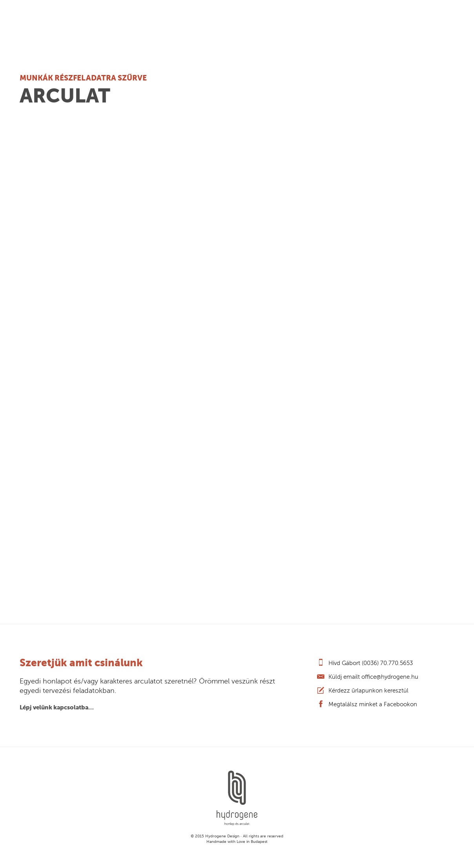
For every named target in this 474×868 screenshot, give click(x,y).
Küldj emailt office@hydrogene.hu (373, 677)
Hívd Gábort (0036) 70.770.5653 (371, 663)
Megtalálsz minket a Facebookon (373, 704)
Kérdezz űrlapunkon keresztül (368, 691)
